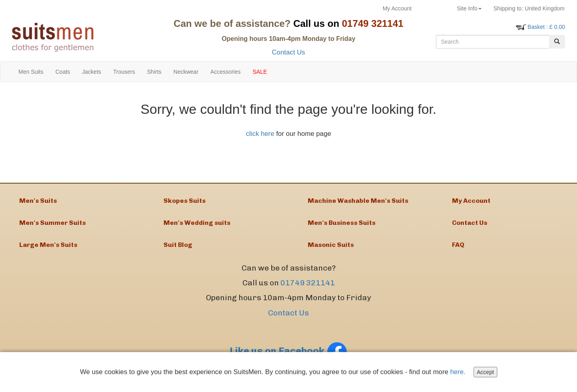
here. (458, 373)
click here (260, 134)
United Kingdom (529, 8)
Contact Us (288, 52)
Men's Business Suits (342, 223)
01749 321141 (308, 283)
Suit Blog (178, 245)
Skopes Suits (185, 201)
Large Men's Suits (48, 245)
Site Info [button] (469, 8)
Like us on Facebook (288, 351)
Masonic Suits (331, 245)
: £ (546, 27)
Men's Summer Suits (52, 223)
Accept (485, 373)
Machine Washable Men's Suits (358, 201)
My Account (397, 8)
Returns (434, 8)
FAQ (458, 245)
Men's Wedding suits (197, 223)
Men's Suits (38, 201)
